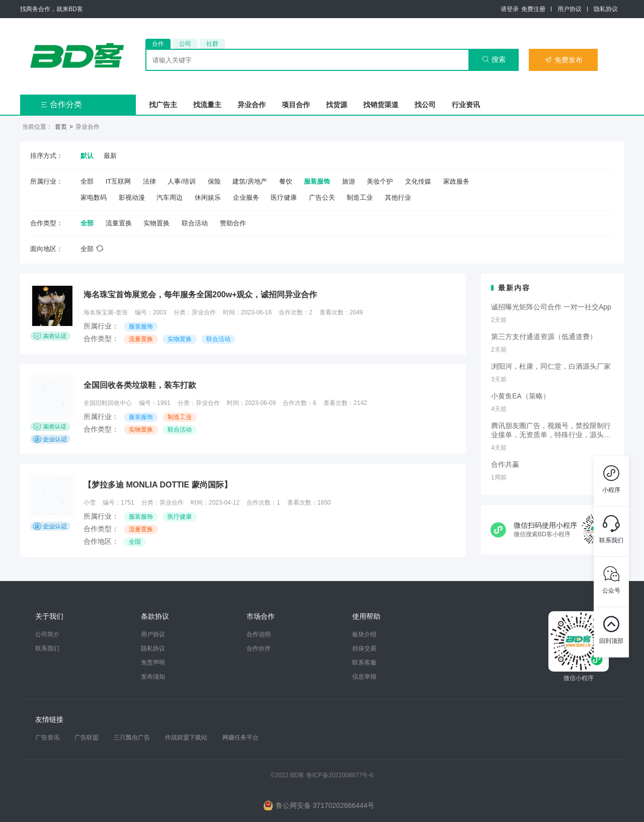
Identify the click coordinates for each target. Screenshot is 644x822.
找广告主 (163, 105)
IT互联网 (118, 181)
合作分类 (61, 104)
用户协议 (570, 9)
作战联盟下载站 (186, 737)
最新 (110, 156)
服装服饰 (317, 181)
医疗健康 (284, 197)
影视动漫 (132, 197)
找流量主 (207, 105)
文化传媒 (418, 181)
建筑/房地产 (250, 181)
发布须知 (153, 677)
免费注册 (533, 9)
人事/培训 (182, 181)
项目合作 (296, 105)
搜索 (494, 59)
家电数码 (94, 197)
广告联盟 (87, 737)
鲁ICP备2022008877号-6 (340, 775)
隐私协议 (606, 9)
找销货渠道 (381, 105)
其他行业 (398, 197)
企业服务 (246, 197)
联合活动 (195, 223)
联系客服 (364, 663)
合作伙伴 (259, 648)
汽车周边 (170, 197)
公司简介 (47, 634)
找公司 (425, 105)
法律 (149, 181)
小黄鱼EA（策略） (520, 396)
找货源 (337, 105)
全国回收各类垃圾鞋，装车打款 (140, 385)
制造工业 (360, 197)
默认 (87, 156)
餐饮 (286, 181)
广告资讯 (47, 737)
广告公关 (322, 197)
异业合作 (252, 105)
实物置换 (156, 223)
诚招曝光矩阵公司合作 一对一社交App (551, 307)
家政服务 (456, 181)
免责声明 (153, 663)
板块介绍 (364, 634)
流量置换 (119, 223)
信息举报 (364, 677)
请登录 (510, 9)
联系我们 (47, 648)
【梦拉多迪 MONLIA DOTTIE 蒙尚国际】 (158, 485)
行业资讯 (466, 105)
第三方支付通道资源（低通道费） (544, 337)
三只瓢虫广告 (132, 737)
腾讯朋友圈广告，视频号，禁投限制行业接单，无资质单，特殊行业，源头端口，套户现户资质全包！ (551, 431)
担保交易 (364, 648)
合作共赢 (505, 464)
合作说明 (259, 634)
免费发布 (563, 60)
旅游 (349, 181)
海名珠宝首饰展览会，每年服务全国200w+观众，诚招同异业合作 (200, 295)
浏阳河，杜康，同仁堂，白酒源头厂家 (551, 366)
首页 (61, 127)
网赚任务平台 (240, 737)
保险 (214, 181)
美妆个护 (380, 181)
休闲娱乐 (208, 197)
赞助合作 (233, 223)
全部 (87, 181)
